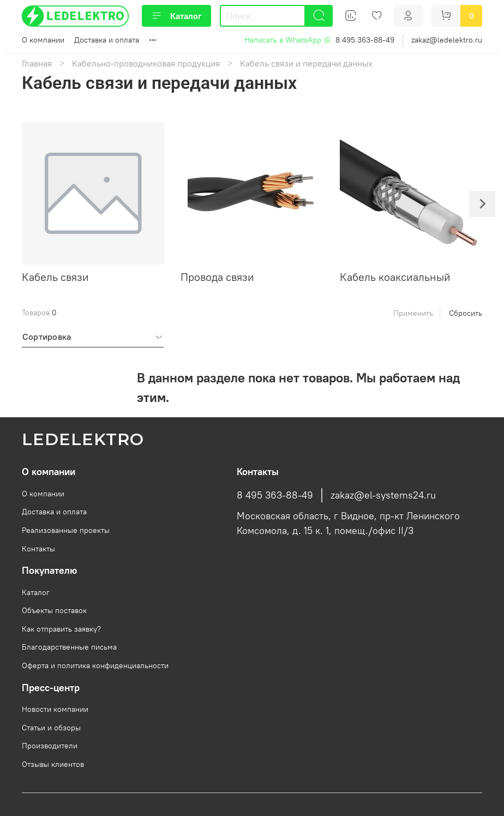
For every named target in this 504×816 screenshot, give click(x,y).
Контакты (38, 549)
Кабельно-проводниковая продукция (146, 63)
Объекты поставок (54, 610)
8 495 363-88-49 (365, 40)
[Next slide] (482, 204)
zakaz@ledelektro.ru (447, 40)
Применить (413, 313)
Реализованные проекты (66, 530)
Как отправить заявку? (61, 629)
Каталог (176, 16)
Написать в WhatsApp (288, 40)
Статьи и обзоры (51, 728)
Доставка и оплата (107, 40)
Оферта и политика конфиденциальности (95, 665)
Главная (37, 63)
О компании (43, 40)
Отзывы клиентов (53, 764)
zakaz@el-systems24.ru (383, 495)
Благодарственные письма (69, 647)
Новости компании (55, 709)
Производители (50, 746)
